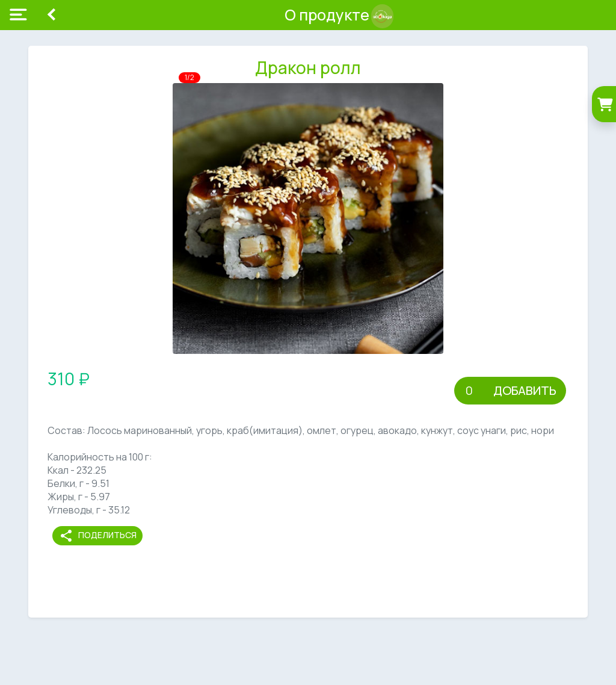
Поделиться (98, 536)
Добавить (525, 390)
